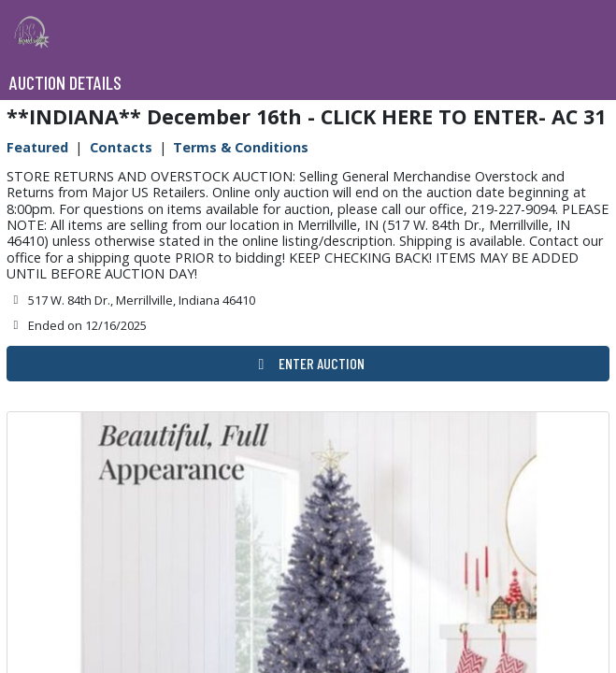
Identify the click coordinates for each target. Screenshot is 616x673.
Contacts (121, 147)
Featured (37, 147)
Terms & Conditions (241, 147)
